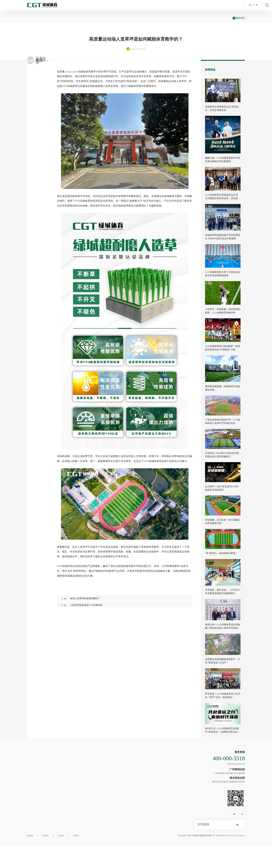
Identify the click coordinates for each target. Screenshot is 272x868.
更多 (39, 105)
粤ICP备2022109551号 (217, 857)
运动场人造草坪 (74, 72)
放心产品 (163, 6)
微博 (39, 75)
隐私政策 (31, 857)
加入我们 (65, 857)
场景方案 (143, 6)
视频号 (39, 85)
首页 (83, 6)
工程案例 (184, 6)
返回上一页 (40, 114)
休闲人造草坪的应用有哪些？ (89, 598)
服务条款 (48, 857)
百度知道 (39, 94)
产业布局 (122, 6)
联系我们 (225, 6)
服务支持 (205, 6)
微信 (39, 65)
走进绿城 (101, 6)
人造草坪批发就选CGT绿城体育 (90, 607)
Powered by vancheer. (236, 857)
